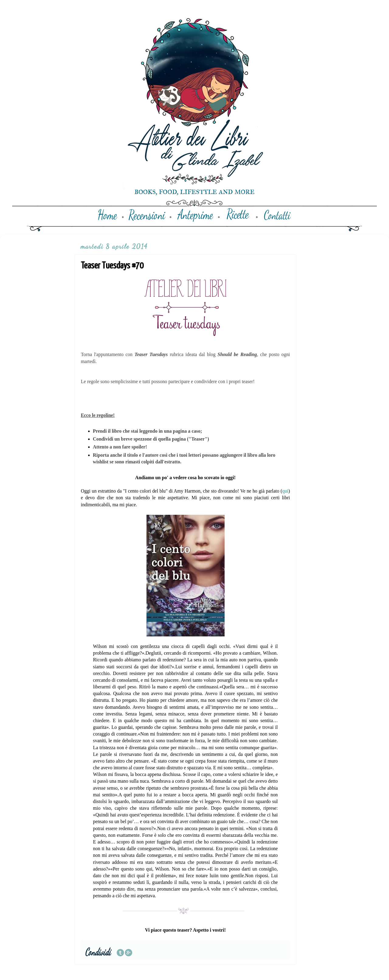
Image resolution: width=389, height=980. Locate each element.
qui (285, 491)
